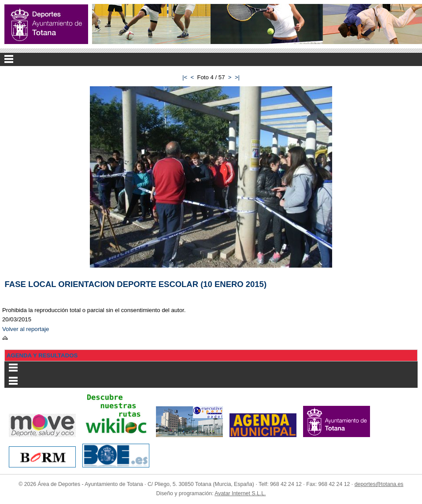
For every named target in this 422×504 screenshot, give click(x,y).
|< (185, 77)
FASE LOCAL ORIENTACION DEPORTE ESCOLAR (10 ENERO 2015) (136, 284)
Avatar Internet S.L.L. (240, 493)
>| (237, 77)
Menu (211, 59)
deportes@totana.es (379, 484)
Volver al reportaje (26, 329)
